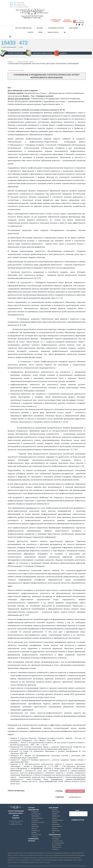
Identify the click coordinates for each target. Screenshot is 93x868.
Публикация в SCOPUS (56, 21)
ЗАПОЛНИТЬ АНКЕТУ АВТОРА (43, 53)
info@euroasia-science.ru (57, 848)
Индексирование (37, 818)
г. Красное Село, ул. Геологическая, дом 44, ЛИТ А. (58, 843)
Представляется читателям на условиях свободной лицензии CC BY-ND (36, 110)
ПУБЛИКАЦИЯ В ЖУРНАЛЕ (56, 28)
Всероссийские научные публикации (57, 828)
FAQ (53, 833)
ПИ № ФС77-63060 (37, 16)
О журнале (35, 812)
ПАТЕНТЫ (30, 32)
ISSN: (12, 3)
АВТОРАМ (40, 28)
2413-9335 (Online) (20, 5)
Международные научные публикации (58, 822)
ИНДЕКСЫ (63, 53)
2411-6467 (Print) (19, 3)
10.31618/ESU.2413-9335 (21, 7)
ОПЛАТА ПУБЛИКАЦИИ (16, 53)
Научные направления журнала (36, 831)
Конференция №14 (75, 797)
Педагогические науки (16, 70)
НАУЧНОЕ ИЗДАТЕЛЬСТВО (23, 28)
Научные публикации (35, 825)
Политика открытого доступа (38, 821)
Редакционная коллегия (36, 836)
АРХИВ (40, 32)
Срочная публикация (67, 21)
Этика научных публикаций (36, 815)
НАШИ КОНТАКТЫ (53, 32)
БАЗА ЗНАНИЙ (73, 28)
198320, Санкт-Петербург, (57, 838)
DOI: (11, 7)
